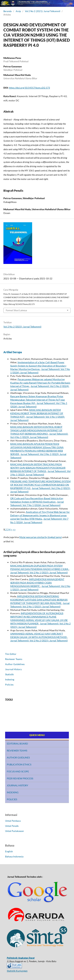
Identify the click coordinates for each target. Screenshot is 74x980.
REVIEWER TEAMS (17, 751)
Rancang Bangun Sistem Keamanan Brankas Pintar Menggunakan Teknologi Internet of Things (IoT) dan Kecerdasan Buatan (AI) (38, 400)
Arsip (18, 11)
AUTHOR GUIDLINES (18, 757)
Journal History (13, 669)
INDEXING (13, 792)
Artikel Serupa (13, 352)
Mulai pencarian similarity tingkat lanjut (41, 537)
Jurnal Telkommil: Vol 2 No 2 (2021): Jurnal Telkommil (39, 640)
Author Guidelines (15, 664)
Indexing (10, 679)
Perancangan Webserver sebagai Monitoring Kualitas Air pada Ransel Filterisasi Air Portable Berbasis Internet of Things (40, 383)
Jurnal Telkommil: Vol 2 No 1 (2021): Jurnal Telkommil (39, 572)
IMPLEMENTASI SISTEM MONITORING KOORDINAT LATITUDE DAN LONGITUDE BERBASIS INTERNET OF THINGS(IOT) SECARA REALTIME (39, 600)
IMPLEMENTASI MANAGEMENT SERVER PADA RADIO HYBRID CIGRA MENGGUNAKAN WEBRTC (37, 583)
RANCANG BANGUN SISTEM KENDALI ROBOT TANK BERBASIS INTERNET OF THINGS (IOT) (37, 413)
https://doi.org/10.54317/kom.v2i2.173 (29, 88)
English (9, 851)
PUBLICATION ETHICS (19, 764)
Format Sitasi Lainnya (16, 310)
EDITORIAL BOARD (17, 744)
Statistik (9, 674)
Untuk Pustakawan (14, 831)
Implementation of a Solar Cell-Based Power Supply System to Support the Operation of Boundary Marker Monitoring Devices (38, 366)
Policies (9, 685)
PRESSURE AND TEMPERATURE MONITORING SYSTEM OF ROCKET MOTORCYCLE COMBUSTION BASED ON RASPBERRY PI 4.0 (40, 485)
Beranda (8, 11)
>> (14, 529)
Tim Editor (11, 654)
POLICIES (12, 799)
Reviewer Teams (14, 659)
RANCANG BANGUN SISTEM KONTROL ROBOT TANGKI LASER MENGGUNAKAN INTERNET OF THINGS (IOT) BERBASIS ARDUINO (36, 430)
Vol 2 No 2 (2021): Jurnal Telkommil (43, 11)
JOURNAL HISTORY (18, 785)
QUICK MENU (37, 735)
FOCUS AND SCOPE (18, 771)
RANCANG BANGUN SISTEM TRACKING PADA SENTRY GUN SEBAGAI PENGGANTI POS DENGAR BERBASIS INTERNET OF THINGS (38, 468)
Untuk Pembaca (13, 821)
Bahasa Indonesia (14, 856)
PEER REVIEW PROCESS (20, 778)
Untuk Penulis (12, 826)
